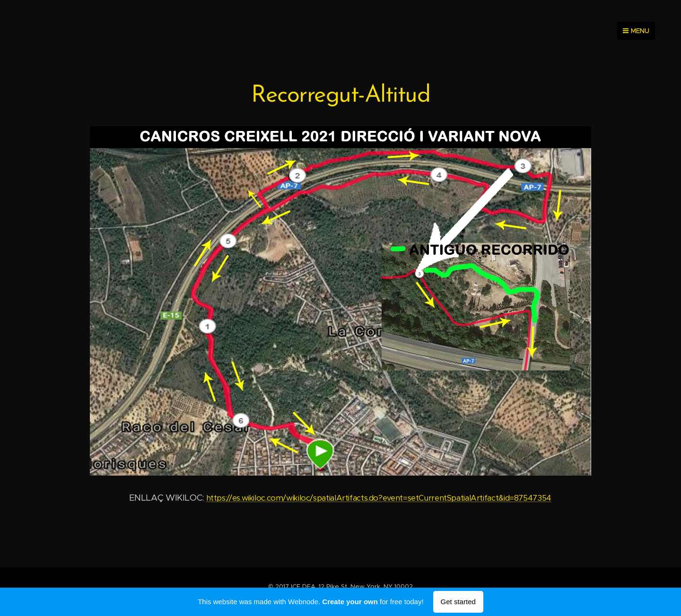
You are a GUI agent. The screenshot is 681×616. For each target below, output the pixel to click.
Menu (636, 31)
